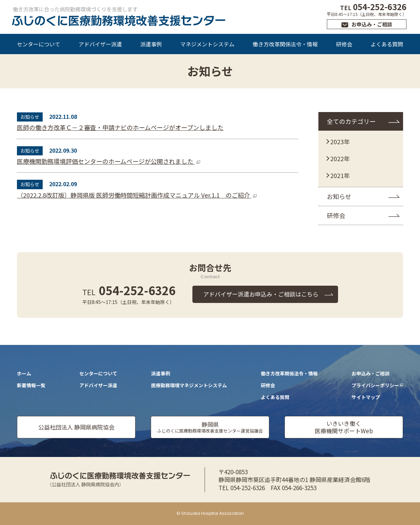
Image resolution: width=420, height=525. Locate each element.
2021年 (340, 175)
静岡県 (210, 427)
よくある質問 (387, 44)
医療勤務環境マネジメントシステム (189, 385)
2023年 (340, 141)
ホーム (24, 373)
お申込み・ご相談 (372, 24)
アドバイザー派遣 (100, 44)
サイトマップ (366, 397)
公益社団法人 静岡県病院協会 (76, 427)
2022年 (340, 158)
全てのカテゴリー (351, 121)
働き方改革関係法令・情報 (285, 44)
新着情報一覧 (31, 385)
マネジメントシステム (207, 44)
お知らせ (339, 196)
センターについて (39, 44)
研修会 (344, 44)
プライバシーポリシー (375, 385)
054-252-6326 (373, 7)
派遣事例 (151, 44)
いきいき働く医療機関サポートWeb (344, 427)
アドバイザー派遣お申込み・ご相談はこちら (261, 294)
